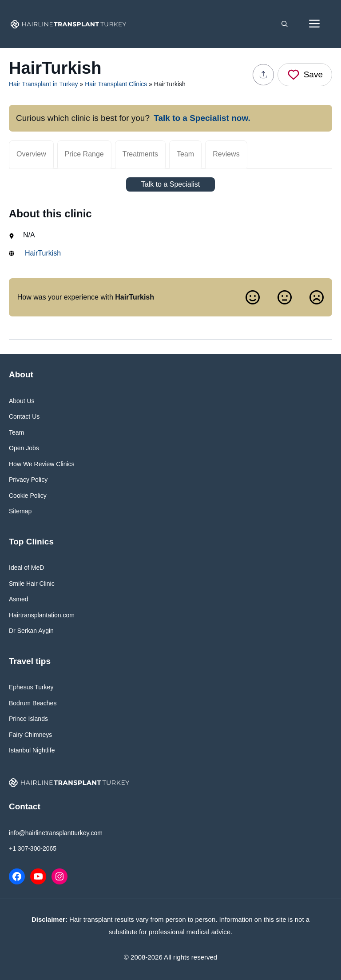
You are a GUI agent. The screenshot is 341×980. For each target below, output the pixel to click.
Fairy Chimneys (30, 735)
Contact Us (24, 416)
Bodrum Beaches (33, 703)
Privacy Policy (28, 480)
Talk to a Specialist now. (202, 118)
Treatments (140, 154)
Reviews (226, 154)
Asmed (19, 599)
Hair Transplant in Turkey (44, 84)
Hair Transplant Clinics (116, 84)
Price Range (84, 154)
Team (185, 154)
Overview (31, 154)
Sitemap (20, 511)
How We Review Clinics (42, 464)
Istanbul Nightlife (32, 750)
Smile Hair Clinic (32, 584)
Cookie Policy (28, 496)
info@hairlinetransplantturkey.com (56, 833)
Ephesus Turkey (31, 687)
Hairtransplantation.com (42, 615)
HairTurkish (43, 253)
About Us (22, 401)
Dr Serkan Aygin (31, 631)
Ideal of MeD (26, 568)
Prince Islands (28, 719)
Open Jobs (24, 448)
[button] (285, 24)
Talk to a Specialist (171, 184)
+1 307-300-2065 (33, 848)
